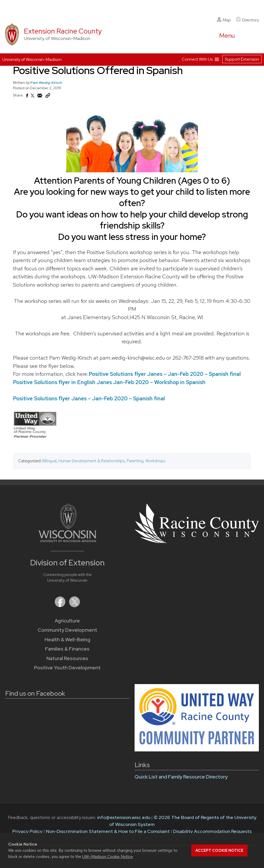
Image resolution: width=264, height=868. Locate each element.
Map (224, 20)
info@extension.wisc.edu (124, 817)
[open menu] (227, 36)
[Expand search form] (247, 36)
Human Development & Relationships (92, 461)
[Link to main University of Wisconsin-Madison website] (67, 541)
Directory (247, 20)
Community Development (67, 630)
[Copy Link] (48, 97)
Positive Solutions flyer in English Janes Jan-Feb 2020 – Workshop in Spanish (109, 382)
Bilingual (49, 461)
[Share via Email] (40, 97)
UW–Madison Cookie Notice (108, 857)
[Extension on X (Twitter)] (75, 606)
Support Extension (242, 59)
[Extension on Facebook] (61, 606)
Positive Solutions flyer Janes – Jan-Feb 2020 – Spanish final (165, 374)
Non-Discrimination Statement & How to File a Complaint (108, 831)
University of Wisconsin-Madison (32, 59)
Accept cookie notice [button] (219, 850)
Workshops (155, 461)
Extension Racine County (63, 31)
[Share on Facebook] (27, 97)
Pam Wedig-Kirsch (46, 83)
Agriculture (67, 621)
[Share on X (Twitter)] (33, 98)
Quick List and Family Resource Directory (181, 777)
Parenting (135, 461)
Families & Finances (67, 649)
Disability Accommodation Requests (212, 831)
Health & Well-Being (67, 640)
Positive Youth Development (67, 668)
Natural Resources (67, 658)
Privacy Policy (27, 831)
